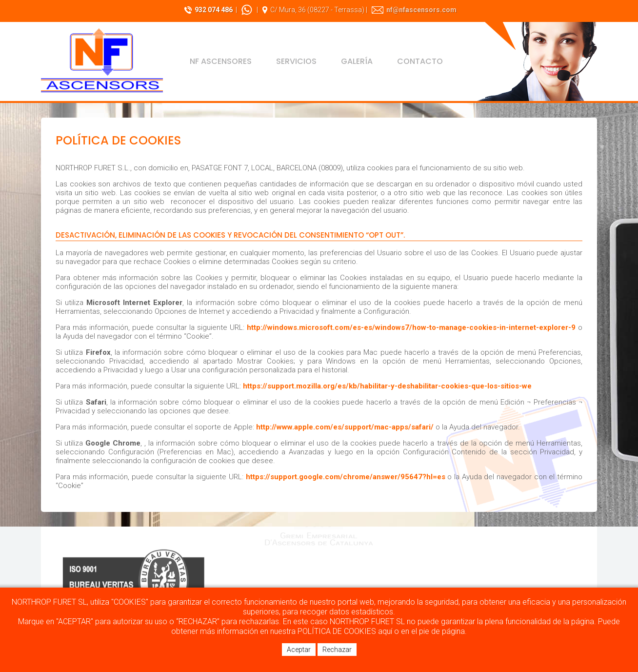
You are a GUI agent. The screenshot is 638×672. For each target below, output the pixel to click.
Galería (357, 61)
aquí (385, 631)
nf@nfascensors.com (421, 10)
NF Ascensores (221, 61)
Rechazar (337, 650)
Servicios (296, 61)
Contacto (420, 61)
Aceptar (299, 650)
